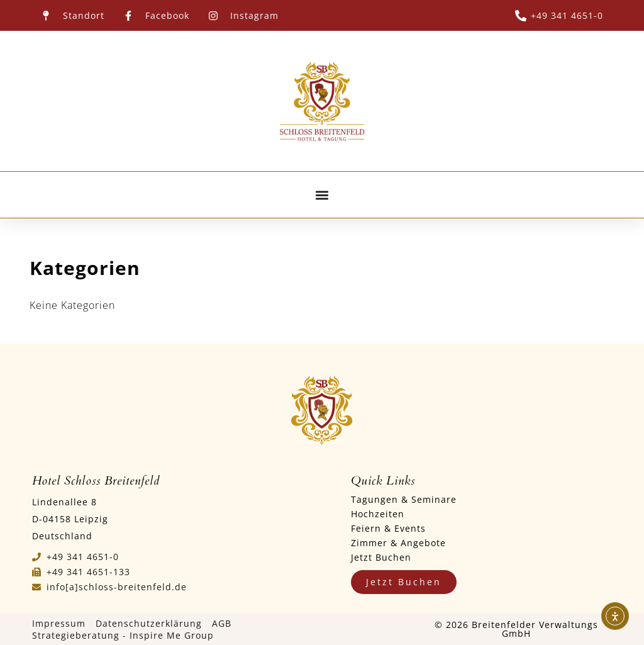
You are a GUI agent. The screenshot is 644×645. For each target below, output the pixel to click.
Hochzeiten (378, 514)
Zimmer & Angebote (398, 543)
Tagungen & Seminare (404, 499)
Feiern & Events (388, 528)
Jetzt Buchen (381, 557)
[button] (322, 195)
